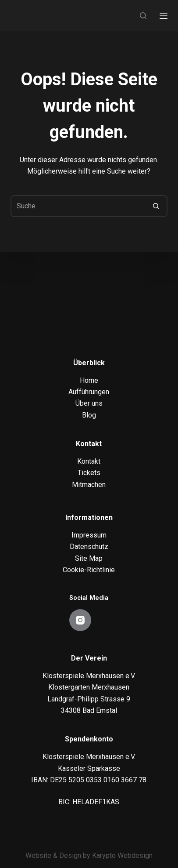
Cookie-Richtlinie (89, 570)
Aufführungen (89, 392)
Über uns (89, 403)
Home (89, 380)
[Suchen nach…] (78, 206)
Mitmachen (89, 485)
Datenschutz (89, 547)
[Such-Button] (157, 206)
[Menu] (164, 16)
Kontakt (89, 461)
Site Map (89, 558)
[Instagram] (80, 620)
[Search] (143, 16)
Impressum (89, 535)
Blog (89, 415)
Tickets (89, 473)
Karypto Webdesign (122, 855)
